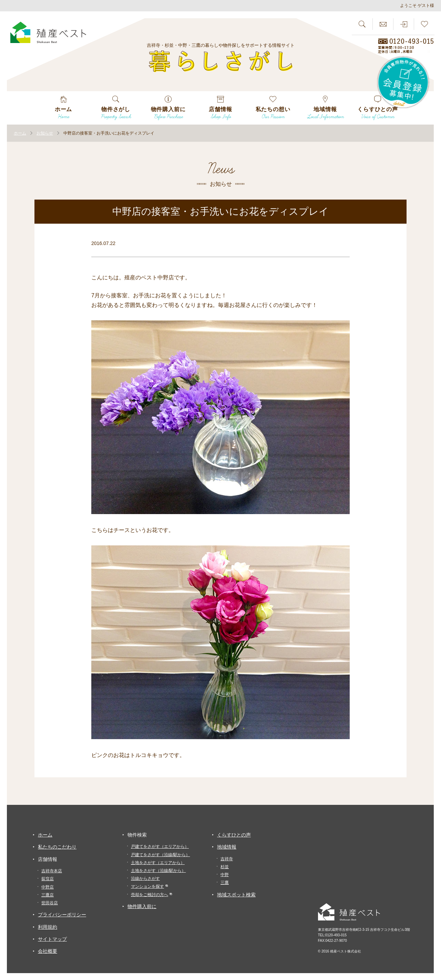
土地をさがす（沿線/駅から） (158, 871)
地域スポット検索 (236, 895)
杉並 (225, 867)
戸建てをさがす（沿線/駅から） (160, 855)
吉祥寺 (227, 859)
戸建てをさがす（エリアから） (160, 846)
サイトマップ (52, 939)
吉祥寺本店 (52, 871)
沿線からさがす (145, 878)
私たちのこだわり (57, 847)
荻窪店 (48, 879)
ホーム (45, 835)
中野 (225, 875)
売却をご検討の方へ (150, 895)
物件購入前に (142, 906)
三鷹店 (48, 895)
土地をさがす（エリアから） (158, 863)
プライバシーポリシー (62, 915)
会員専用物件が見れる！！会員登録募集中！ (403, 83)
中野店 (48, 887)
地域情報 (227, 847)
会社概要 (48, 951)
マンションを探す (147, 886)
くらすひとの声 (234, 835)
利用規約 (48, 927)
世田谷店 (50, 903)
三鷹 (225, 883)
